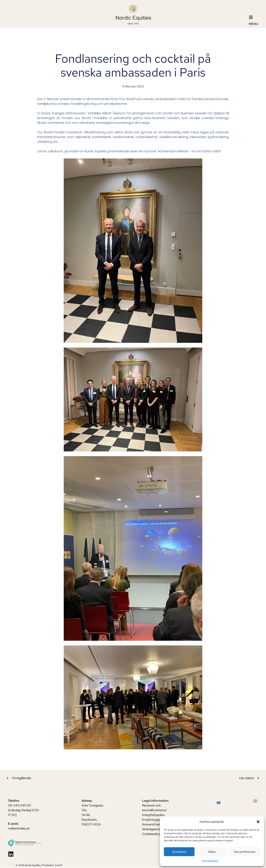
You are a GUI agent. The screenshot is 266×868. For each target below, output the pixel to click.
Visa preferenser (245, 852)
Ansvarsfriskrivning (155, 825)
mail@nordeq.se (19, 829)
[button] (258, 822)
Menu (253, 24)
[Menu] (251, 17)
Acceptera (179, 852)
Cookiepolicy (151, 834)
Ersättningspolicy (154, 820)
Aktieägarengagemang (158, 829)
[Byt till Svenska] (218, 803)
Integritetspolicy (210, 861)
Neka (212, 852)
